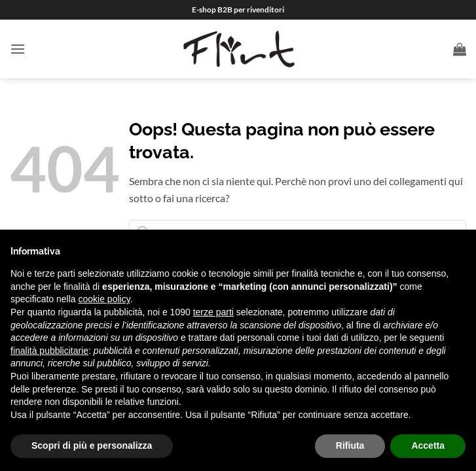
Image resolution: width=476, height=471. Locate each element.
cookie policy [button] (104, 299)
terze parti (213, 312)
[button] (18, 49)
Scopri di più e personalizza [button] (92, 445)
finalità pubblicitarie (49, 351)
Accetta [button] (428, 445)
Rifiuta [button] (350, 445)
